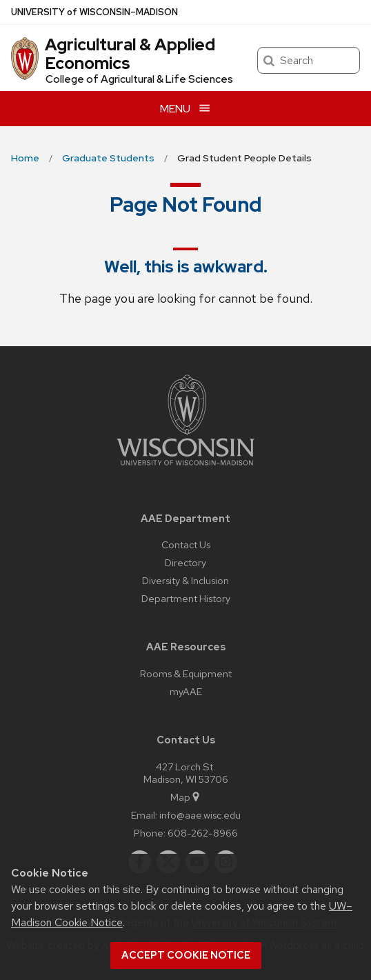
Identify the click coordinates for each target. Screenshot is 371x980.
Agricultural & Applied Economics (130, 53)
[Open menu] (186, 109)
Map (186, 797)
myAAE (186, 691)
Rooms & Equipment (186, 673)
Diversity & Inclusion (186, 580)
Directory (186, 562)
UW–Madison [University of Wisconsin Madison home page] (94, 12)
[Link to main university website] (186, 468)
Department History (186, 598)
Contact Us (186, 544)
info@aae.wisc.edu (200, 815)
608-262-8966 (203, 833)
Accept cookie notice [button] (186, 955)
